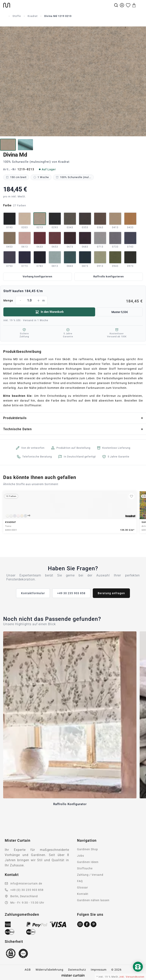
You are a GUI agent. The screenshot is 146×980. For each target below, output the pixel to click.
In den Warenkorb (49, 312)
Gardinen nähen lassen (93, 900)
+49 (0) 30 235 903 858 (27, 890)
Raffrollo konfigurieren (109, 276)
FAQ (80, 881)
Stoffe (17, 16)
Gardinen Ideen (88, 862)
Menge (73, 300)
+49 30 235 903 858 (71, 593)
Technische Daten (17, 429)
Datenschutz (77, 970)
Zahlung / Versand (90, 875)
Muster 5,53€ (120, 312)
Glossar (83, 887)
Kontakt (83, 894)
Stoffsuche (85, 868)
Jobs (81, 856)
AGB (28, 970)
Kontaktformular (33, 593)
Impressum (99, 970)
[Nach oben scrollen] (138, 973)
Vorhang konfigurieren (37, 276)
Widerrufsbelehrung (49, 970)
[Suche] (116, 5)
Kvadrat (33, 16)
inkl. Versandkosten (132, 977)
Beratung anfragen (111, 593)
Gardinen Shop (88, 849)
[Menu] (140, 5)
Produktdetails (15, 418)
